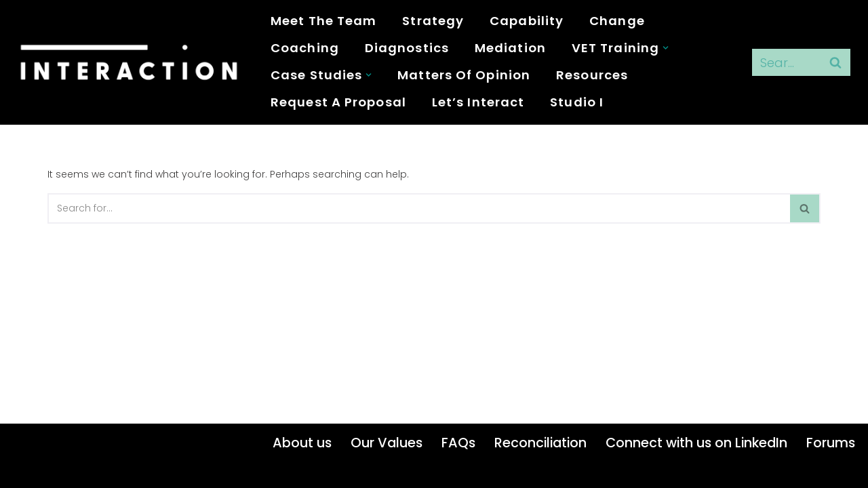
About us (302, 443)
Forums (831, 443)
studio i (577, 102)
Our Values (387, 443)
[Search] (786, 62)
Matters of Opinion (464, 75)
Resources (592, 75)
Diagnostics (407, 48)
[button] (666, 48)
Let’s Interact (478, 102)
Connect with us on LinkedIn (696, 443)
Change (617, 21)
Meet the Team (323, 21)
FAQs (458, 443)
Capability (527, 21)
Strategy (433, 21)
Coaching (305, 48)
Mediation (510, 48)
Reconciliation (540, 443)
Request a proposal (338, 102)
